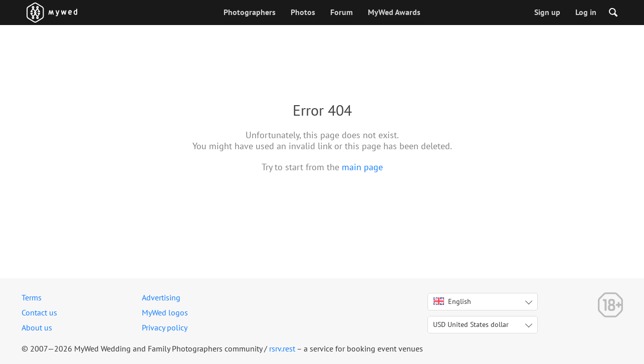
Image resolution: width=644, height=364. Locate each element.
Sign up (547, 12)
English (452, 301)
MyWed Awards (394, 12)
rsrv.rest (282, 348)
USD (471, 324)
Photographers (250, 12)
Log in (586, 12)
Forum (342, 12)
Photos (303, 12)
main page (362, 167)
